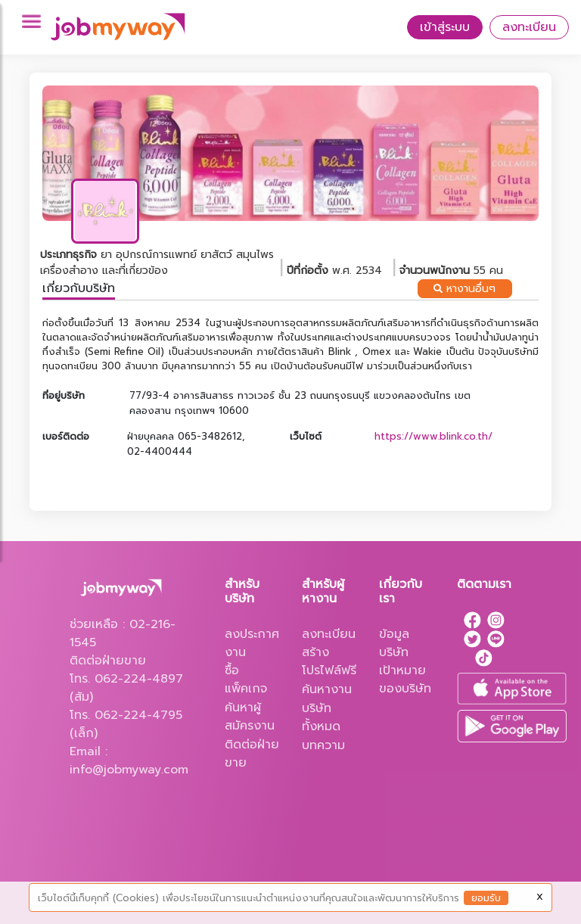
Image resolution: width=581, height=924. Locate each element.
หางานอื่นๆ (464, 289)
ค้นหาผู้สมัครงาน (250, 717)
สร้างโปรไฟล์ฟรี (329, 661)
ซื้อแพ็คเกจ (246, 680)
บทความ (323, 745)
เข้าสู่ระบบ (445, 27)
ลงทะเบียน (529, 27)
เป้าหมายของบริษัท (405, 680)
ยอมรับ (486, 898)
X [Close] (540, 897)
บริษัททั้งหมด (321, 717)
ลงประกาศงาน (252, 643)
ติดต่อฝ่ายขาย (252, 754)
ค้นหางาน (327, 689)
